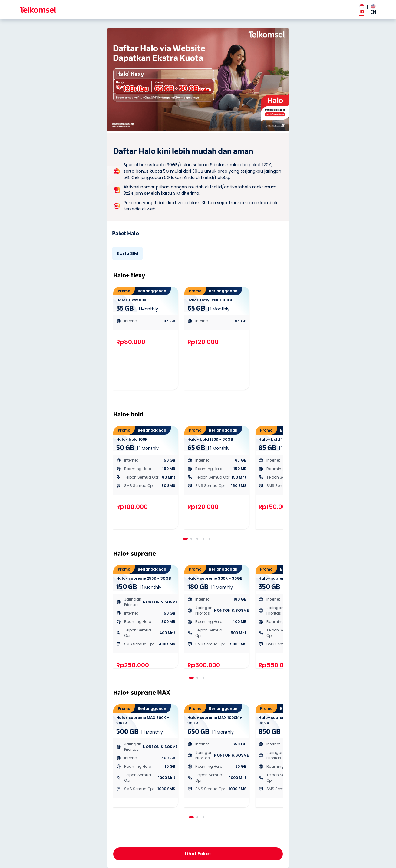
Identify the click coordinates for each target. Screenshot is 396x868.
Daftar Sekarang (198, 854)
